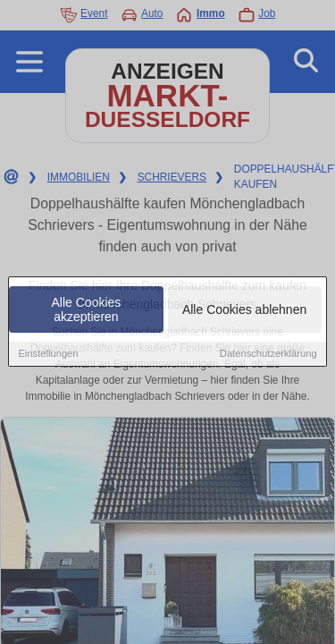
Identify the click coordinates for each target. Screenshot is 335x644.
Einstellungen (48, 355)
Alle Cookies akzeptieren (87, 311)
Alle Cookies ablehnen (244, 311)
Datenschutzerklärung (268, 355)
